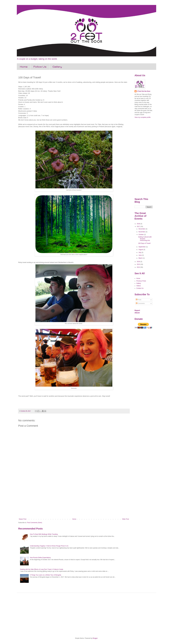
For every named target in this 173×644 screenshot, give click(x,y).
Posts (139, 300)
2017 (139, 226)
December (142, 229)
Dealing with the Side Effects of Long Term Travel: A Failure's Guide (42, 569)
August (141, 250)
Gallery (57, 67)
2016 (139, 262)
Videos (139, 286)
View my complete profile (143, 117)
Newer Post (23, 519)
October (141, 235)
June (140, 255)
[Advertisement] (74, 498)
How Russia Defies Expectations (40, 558)
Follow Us (40, 67)
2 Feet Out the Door (144, 91)
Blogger (95, 638)
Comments (140, 303)
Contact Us (140, 288)
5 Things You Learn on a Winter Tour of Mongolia (46, 575)
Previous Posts (141, 281)
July (140, 252)
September (142, 247)
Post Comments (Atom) (35, 523)
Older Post (125, 519)
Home (24, 67)
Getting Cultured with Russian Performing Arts (145, 239)
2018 (139, 224)
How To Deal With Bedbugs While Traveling (44, 534)
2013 (139, 264)
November (142, 232)
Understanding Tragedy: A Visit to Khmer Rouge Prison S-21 (49, 546)
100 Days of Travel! (144, 243)
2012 (139, 267)
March (141, 258)
